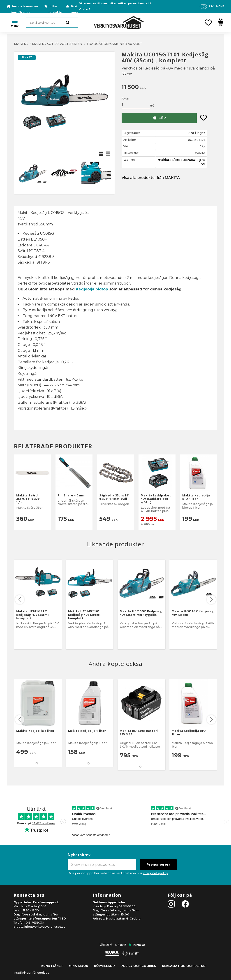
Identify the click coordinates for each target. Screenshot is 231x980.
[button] (208, 23)
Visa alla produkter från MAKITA (151, 178)
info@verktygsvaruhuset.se (45, 927)
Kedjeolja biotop (92, 289)
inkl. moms (217, 6)
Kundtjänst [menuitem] (52, 966)
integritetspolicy (155, 873)
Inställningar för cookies (31, 973)
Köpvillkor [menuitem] (104, 966)
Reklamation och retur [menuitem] (184, 966)
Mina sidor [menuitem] (79, 966)
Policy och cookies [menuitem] (138, 966)
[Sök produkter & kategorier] (52, 23)
